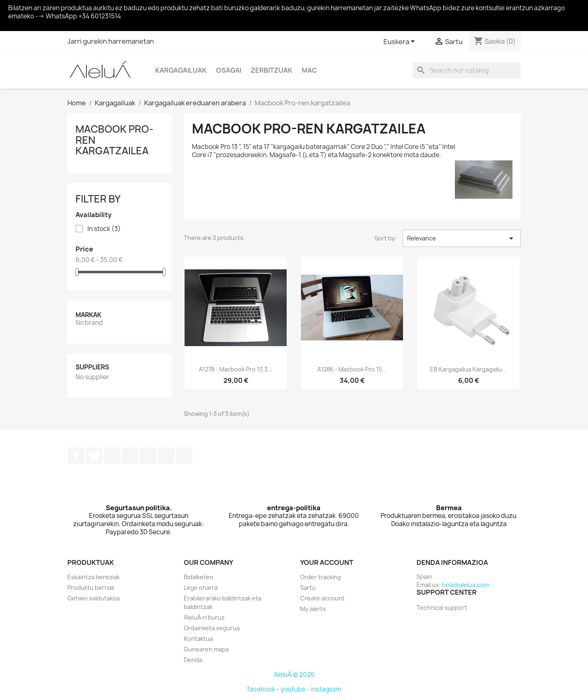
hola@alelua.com (465, 585)
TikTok (184, 456)
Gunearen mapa (206, 649)
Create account (322, 598)
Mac (309, 70)
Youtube (130, 456)
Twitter (94, 456)
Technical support (442, 608)
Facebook (76, 456)
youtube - (296, 689)
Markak (88, 315)
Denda (193, 660)
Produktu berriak (91, 588)
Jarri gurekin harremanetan (111, 41)
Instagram (166, 456)
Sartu (308, 588)
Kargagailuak (181, 70)
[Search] (467, 70)
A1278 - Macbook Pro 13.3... (236, 369)
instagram (326, 689)
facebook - (264, 689)
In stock (104, 229)
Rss (112, 456)
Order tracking (321, 577)
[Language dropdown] (401, 42)
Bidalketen (198, 577)
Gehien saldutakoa (94, 598)
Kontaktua (198, 639)
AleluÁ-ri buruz (204, 617)
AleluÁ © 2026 (294, 674)
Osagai (229, 70)
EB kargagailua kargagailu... (468, 369)
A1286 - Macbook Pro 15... (352, 369)
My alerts (313, 609)
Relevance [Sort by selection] (462, 238)
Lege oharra (201, 588)
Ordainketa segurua (212, 628)
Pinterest (148, 456)
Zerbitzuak (272, 70)
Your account (327, 562)
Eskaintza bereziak (94, 577)
